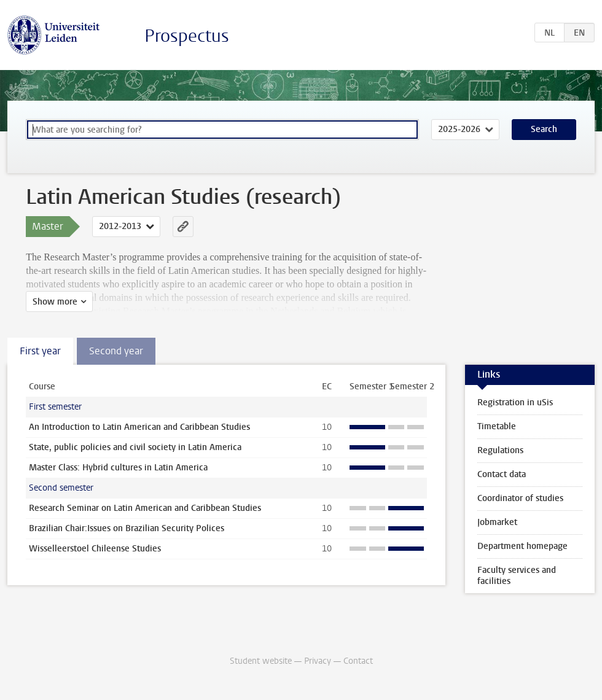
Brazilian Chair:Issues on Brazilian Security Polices (127, 528)
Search (544, 129)
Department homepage (522, 546)
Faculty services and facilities (517, 576)
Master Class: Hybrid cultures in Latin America (118, 468)
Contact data (502, 474)
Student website (261, 661)
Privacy (318, 661)
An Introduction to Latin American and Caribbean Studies (139, 427)
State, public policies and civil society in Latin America (135, 447)
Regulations (500, 450)
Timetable (497, 426)
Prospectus (187, 36)
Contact (358, 661)
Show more (55, 302)
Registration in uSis (515, 402)
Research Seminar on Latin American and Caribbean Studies (145, 508)
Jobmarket (497, 522)
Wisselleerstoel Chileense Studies (95, 549)
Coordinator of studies (520, 498)
